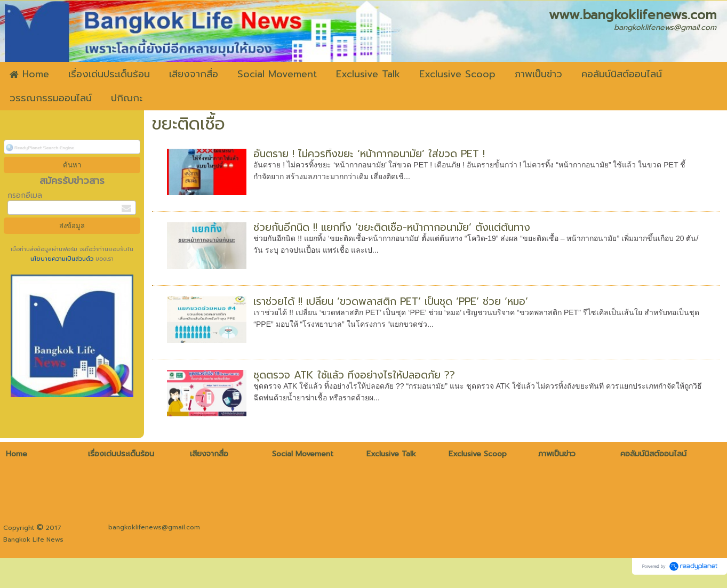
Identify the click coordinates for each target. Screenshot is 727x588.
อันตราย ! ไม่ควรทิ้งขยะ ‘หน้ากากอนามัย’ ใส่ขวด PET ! (369, 154)
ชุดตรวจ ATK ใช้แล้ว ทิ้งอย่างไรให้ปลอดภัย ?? (354, 375)
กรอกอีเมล (25, 195)
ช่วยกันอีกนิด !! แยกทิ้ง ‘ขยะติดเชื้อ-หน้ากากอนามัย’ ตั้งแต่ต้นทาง (392, 227)
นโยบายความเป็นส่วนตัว (63, 259)
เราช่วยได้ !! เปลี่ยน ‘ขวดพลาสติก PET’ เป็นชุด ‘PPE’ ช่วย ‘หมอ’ (391, 301)
